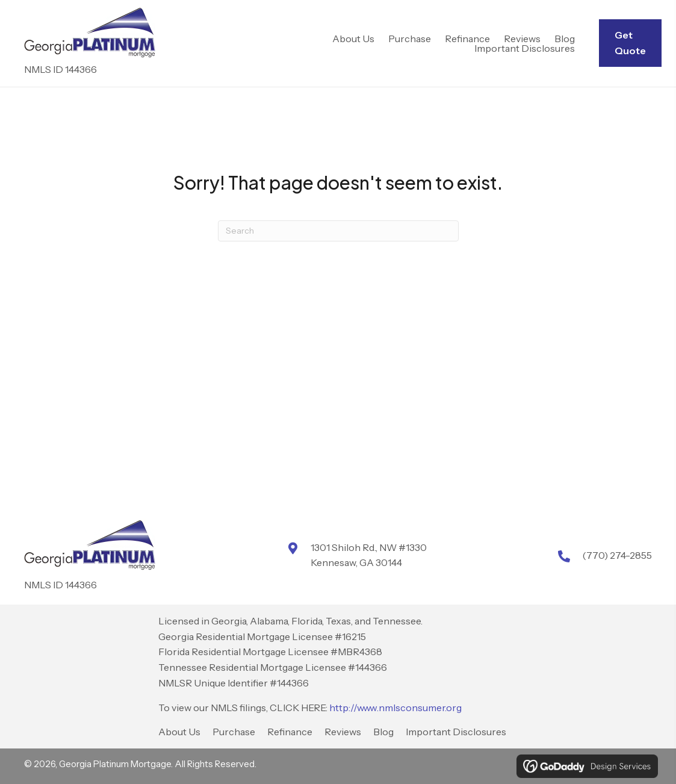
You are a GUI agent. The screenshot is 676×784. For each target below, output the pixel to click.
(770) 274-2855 (617, 555)
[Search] (338, 231)
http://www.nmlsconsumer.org (395, 708)
